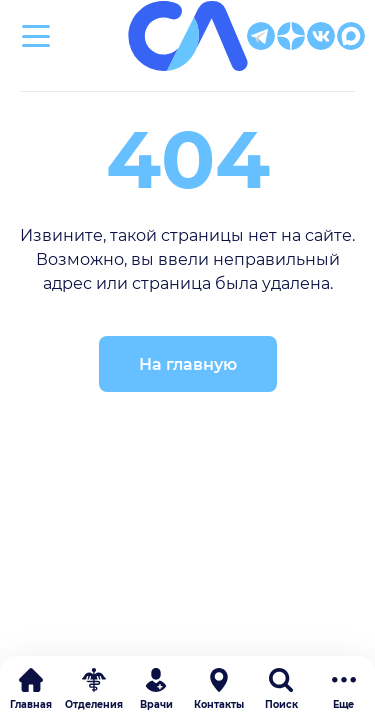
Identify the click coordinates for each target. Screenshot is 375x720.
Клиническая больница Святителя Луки (187, 81)
